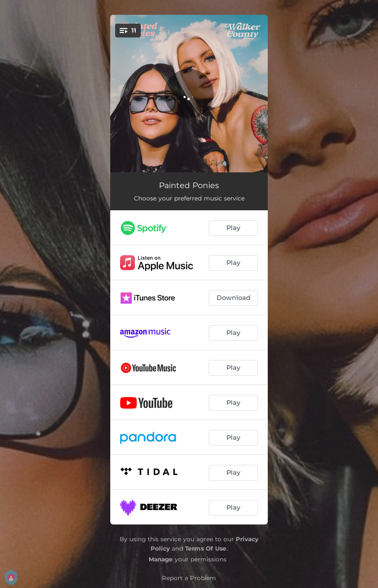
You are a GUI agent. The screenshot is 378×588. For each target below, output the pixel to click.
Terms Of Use (206, 548)
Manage (161, 559)
